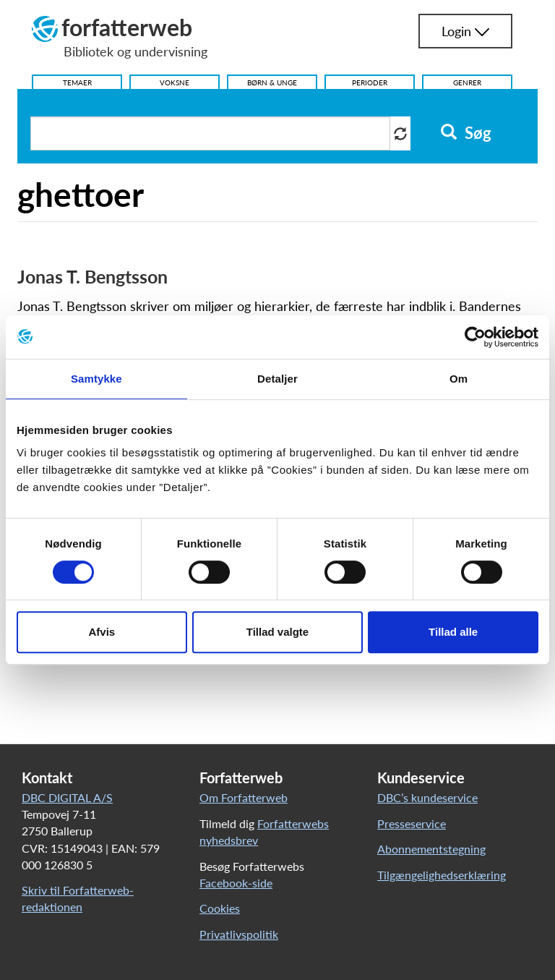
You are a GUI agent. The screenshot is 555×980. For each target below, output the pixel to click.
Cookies (220, 908)
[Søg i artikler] (210, 133)
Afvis (102, 632)
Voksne (175, 82)
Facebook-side (236, 883)
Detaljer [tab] (277, 379)
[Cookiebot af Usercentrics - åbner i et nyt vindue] (475, 337)
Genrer (467, 82)
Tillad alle (453, 632)
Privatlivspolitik (239, 934)
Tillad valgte (277, 632)
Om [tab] (459, 379)
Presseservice (412, 823)
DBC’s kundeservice (427, 797)
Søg (466, 133)
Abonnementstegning (431, 849)
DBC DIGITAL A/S (67, 797)
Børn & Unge (272, 82)
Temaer (77, 82)
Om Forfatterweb (244, 797)
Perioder (370, 82)
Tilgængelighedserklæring (442, 875)
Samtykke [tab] (96, 379)
